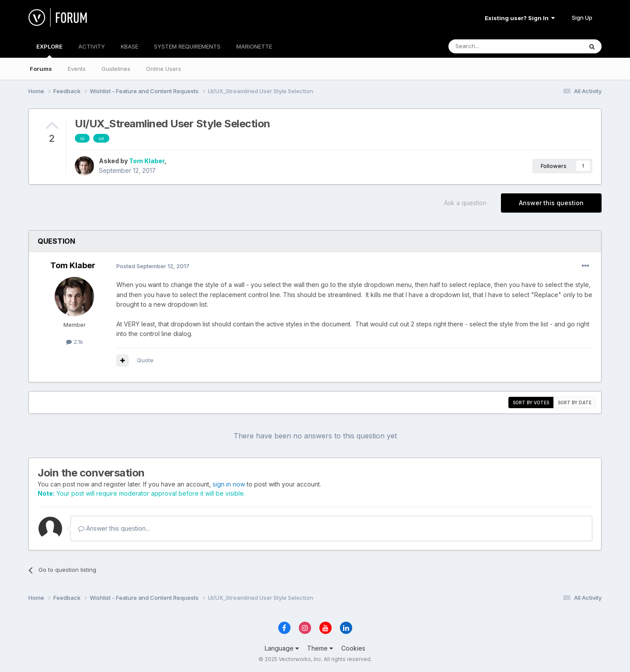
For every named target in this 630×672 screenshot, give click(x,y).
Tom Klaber (147, 161)
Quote (145, 360)
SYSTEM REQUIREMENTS (187, 46)
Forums (41, 69)
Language (282, 648)
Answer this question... (114, 528)
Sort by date (575, 402)
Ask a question (465, 203)
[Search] (493, 46)
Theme (320, 648)
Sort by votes (531, 402)
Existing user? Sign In (520, 18)
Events (77, 69)
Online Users (164, 69)
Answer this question (551, 203)
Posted (153, 266)
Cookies (353, 648)
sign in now (229, 484)
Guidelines (116, 69)
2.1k (75, 342)
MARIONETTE (254, 46)
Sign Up (582, 17)
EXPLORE (49, 50)
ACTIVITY (92, 46)
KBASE (129, 46)
